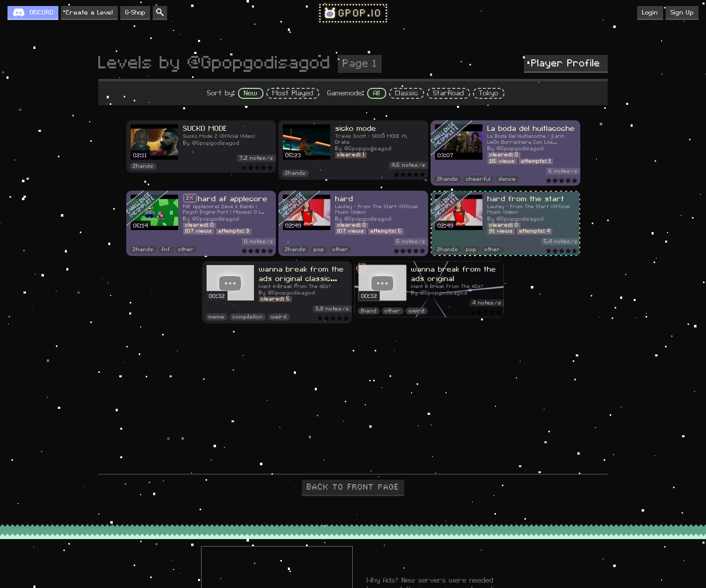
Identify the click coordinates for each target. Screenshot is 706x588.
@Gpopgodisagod (216, 143)
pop (319, 250)
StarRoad (449, 93)
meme (217, 317)
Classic (407, 93)
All (377, 93)
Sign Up (682, 12)
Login (650, 12)
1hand (369, 311)
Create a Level (89, 12)
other (186, 250)
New (251, 93)
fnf (166, 250)
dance (507, 179)
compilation (248, 317)
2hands (143, 166)
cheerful (478, 179)
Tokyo (489, 93)
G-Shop (135, 12)
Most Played (293, 93)
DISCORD (42, 12)
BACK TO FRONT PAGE (353, 487)
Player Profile (566, 63)
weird (279, 317)
